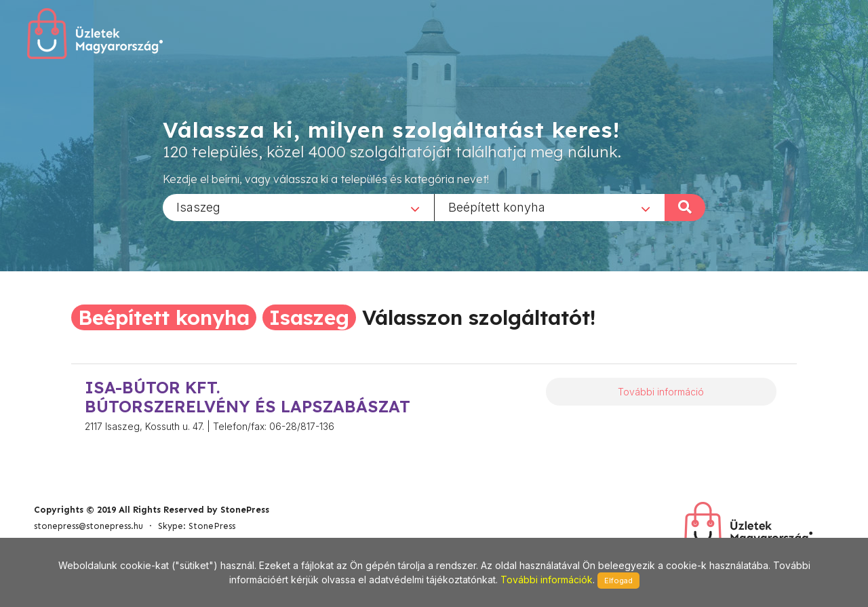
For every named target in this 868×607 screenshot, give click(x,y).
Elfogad (618, 581)
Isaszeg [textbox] (198, 207)
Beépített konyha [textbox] (497, 207)
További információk (547, 580)
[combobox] (298, 207)
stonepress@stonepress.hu (88, 526)
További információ (661, 392)
